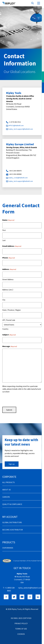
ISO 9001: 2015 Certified (21, 618)
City (4, 300)
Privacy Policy (21, 623)
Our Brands (8, 548)
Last (4, 240)
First (4, 230)
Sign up (12, 464)
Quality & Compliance (12, 504)
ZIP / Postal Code (9, 320)
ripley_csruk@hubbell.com (18, 178)
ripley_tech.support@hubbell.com (21, 129)
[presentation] (20, 400)
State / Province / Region (11, 310)
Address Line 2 (8, 290)
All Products (9, 482)
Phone (9, 258)
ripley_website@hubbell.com (30, 588)
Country (5, 329)
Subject (9, 335)
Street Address (8, 279)
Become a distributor (13, 530)
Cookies (21, 634)
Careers (6, 497)
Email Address (12, 246)
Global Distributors (12, 522)
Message (10, 346)
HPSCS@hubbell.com (16, 125)
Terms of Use (21, 629)
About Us (7, 490)
